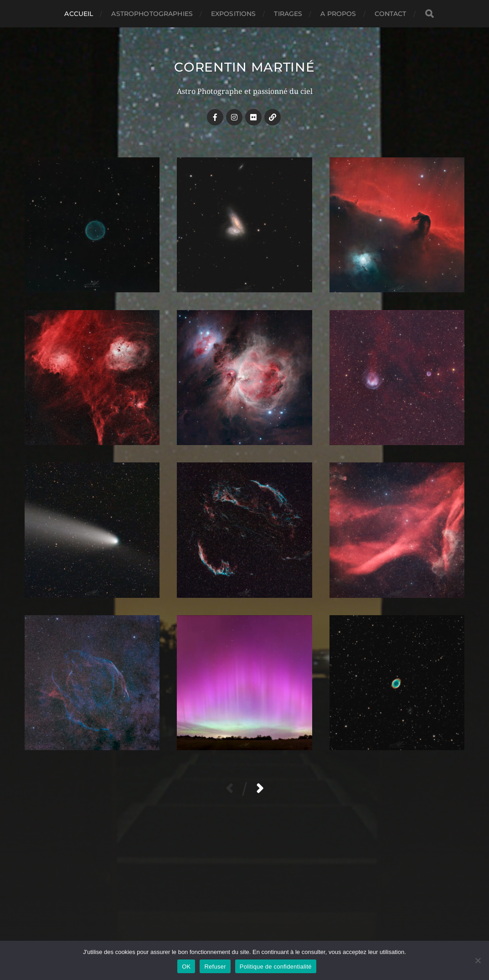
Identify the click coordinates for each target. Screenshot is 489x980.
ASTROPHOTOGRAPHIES (152, 14)
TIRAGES (288, 14)
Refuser (215, 967)
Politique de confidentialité (276, 967)
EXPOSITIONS (234, 14)
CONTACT (391, 14)
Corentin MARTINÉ (244, 67)
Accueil (79, 14)
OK (186, 967)
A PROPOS (338, 14)
